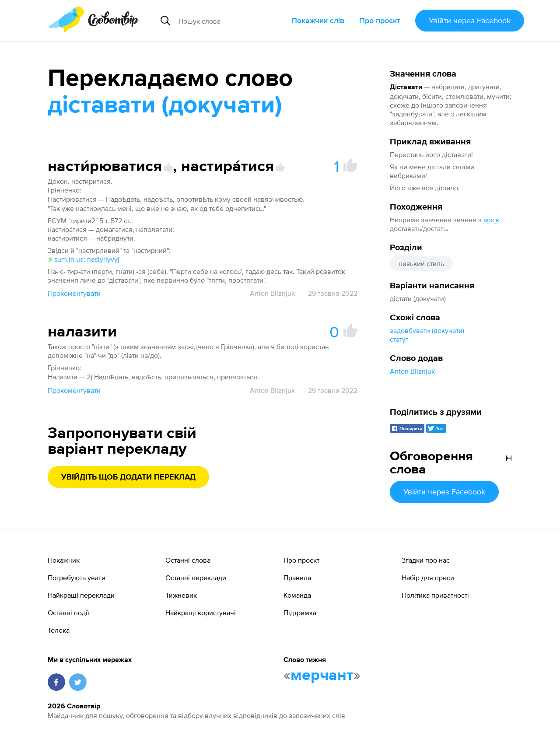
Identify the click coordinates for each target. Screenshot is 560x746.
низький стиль (421, 263)
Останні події (68, 613)
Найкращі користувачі (201, 613)
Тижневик (181, 595)
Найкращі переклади (81, 595)
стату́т (399, 339)
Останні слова (188, 560)
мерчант (322, 676)
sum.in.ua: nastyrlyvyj (84, 259)
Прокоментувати (74, 293)
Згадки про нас (426, 560)
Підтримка (300, 613)
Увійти (470, 20)
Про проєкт (380, 20)
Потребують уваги (77, 578)
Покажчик (64, 560)
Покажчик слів (318, 20)
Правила (297, 578)
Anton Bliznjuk (412, 371)
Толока (59, 630)
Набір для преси (428, 578)
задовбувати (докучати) (427, 330)
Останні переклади (196, 578)
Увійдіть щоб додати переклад (128, 477)
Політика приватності (435, 595)
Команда (297, 595)
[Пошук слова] (231, 21)
